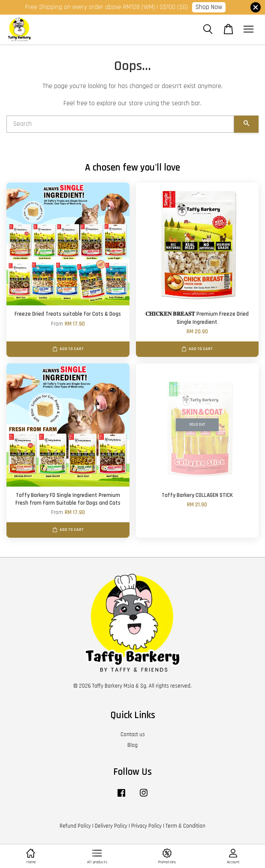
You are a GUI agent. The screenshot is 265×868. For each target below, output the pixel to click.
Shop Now (209, 7)
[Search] (120, 124)
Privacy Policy (146, 826)
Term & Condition (185, 826)
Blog (132, 745)
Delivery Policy (111, 826)
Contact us (133, 734)
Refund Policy (75, 826)
